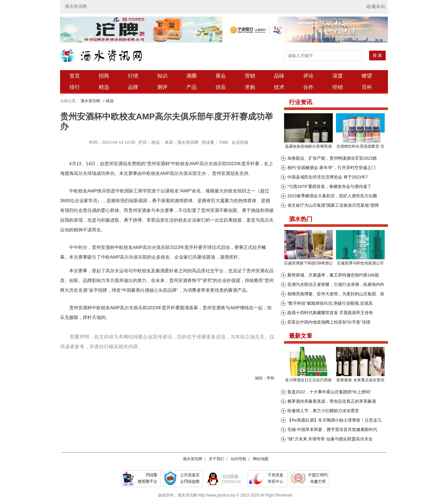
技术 (279, 87)
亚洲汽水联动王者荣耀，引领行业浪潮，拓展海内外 (336, 284)
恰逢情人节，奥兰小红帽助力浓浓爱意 (323, 411)
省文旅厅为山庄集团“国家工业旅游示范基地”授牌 (333, 205)
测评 (162, 87)
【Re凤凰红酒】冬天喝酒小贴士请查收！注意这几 (334, 420)
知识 (162, 76)
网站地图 (261, 459)
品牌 (133, 87)
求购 (250, 87)
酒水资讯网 (76, 6)
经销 (338, 87)
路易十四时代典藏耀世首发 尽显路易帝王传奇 (330, 313)
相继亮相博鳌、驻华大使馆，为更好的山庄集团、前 (336, 294)
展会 (221, 76)
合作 (308, 87)
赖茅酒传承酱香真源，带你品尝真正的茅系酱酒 (332, 401)
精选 (104, 87)
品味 (279, 76)
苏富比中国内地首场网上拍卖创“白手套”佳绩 (329, 322)
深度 (338, 76)
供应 (221, 87)
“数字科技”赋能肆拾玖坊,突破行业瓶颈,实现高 (330, 303)
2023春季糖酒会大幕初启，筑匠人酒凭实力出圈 (332, 196)
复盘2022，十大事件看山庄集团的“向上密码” (329, 392)
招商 (104, 76)
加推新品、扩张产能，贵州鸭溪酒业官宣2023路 (332, 158)
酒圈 (192, 76)
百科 (367, 87)
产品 (192, 87)
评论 (308, 76)
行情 (133, 76)
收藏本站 (376, 6)
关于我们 (217, 459)
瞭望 (367, 76)
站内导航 (239, 459)
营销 (250, 76)
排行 (75, 87)
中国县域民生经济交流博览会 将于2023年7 (328, 177)
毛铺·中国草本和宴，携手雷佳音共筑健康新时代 (332, 429)
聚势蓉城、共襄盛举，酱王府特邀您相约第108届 (333, 275)
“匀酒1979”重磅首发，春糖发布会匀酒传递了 (329, 186)
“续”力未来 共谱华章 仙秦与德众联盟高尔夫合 (330, 439)
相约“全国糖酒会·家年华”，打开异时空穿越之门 (331, 168)
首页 (75, 76)
